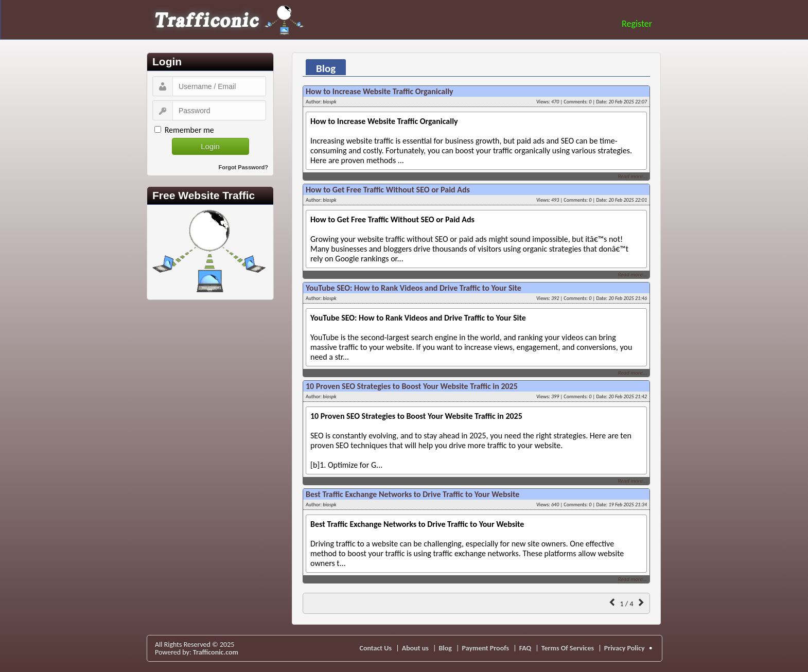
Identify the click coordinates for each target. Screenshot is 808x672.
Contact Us (376, 648)
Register (637, 24)
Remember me (189, 130)
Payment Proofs (486, 648)
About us (415, 648)
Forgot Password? (243, 167)
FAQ (525, 648)
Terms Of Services (568, 648)
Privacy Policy (625, 648)
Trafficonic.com (216, 652)
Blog (445, 648)
